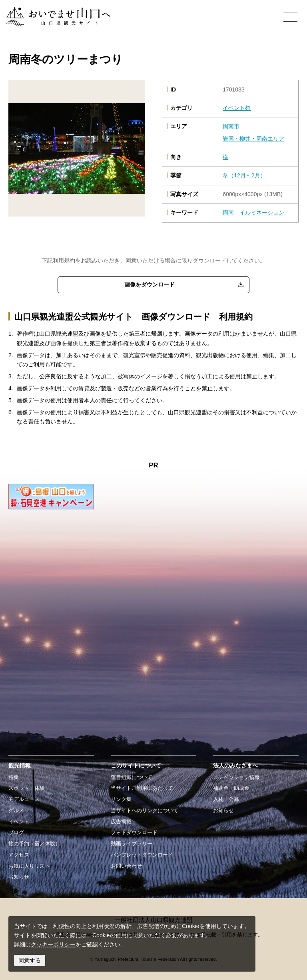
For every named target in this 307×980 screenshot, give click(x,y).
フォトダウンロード (134, 833)
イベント (19, 822)
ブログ (16, 833)
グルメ (16, 811)
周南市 (231, 126)
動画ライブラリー (132, 844)
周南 (228, 213)
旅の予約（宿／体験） (34, 844)
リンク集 (121, 799)
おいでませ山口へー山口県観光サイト (53, 12)
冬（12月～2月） (244, 175)
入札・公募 (226, 799)
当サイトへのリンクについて (145, 811)
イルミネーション (262, 213)
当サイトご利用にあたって (142, 788)
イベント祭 (237, 108)
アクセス (19, 855)
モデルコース (24, 799)
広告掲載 (121, 822)
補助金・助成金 (231, 788)
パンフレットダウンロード (142, 855)
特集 (14, 777)
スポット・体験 (27, 788)
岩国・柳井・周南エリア (253, 139)
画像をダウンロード (150, 284)
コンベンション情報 (236, 777)
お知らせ (19, 877)
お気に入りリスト (29, 866)
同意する (30, 960)
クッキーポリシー (53, 944)
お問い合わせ (126, 866)
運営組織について (132, 777)
